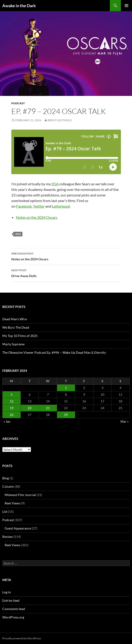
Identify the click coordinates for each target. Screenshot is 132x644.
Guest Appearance (18, 528)
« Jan (7, 421)
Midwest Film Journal (20, 495)
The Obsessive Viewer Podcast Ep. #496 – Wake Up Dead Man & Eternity (54, 352)
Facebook (24, 206)
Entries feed (11, 600)
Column (8, 486)
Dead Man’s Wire (15, 319)
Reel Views (12, 503)
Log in (7, 592)
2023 (18, 234)
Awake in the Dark (19, 6)
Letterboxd (61, 206)
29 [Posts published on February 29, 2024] (66, 415)
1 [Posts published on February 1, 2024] (66, 388)
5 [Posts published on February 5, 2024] (12, 394)
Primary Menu (126, 6)
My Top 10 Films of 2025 (20, 336)
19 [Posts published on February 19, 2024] (12, 408)
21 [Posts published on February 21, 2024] (48, 408)
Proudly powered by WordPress (22, 638)
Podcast (18, 103)
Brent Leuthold (60, 120)
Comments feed (14, 609)
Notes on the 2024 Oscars (37, 217)
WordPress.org (13, 617)
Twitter (39, 206)
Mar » (124, 421)
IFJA (55, 184)
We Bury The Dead (16, 327)
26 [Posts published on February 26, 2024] (12, 415)
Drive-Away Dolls (66, 273)
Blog (6, 478)
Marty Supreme (13, 344)
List (5, 512)
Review (8, 537)
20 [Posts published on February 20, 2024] (30, 408)
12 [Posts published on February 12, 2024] (12, 401)
